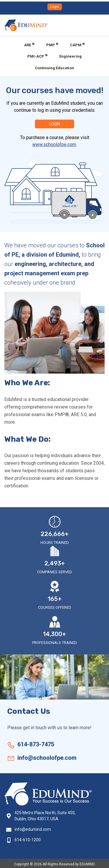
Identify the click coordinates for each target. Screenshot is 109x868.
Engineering (70, 56)
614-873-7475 (36, 744)
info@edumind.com (33, 829)
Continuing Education (54, 68)
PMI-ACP (37, 56)
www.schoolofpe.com (54, 144)
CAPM (77, 45)
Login (55, 7)
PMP (52, 45)
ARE (29, 45)
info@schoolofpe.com (47, 758)
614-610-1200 (28, 840)
